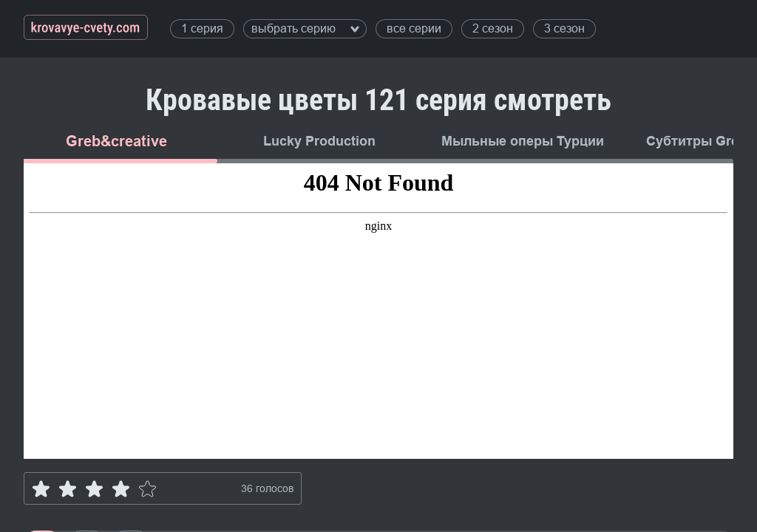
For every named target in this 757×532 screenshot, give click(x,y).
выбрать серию (305, 28)
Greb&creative (116, 141)
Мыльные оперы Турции (523, 141)
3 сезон (564, 28)
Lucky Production (319, 141)
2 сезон (493, 28)
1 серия (202, 28)
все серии (414, 28)
